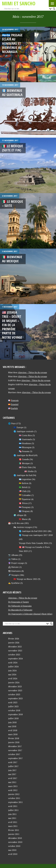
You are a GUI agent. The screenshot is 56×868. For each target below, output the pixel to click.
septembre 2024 (15, 659)
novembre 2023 (15, 690)
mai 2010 (12, 850)
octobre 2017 (14, 754)
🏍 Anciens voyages (23, 527)
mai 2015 (12, 782)
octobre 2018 (14, 710)
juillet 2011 (13, 810)
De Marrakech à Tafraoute (20, 610)
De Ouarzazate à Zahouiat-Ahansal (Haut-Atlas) (30, 614)
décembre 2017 (15, 746)
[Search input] (26, 9)
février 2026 (14, 639)
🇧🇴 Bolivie (24, 483)
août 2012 (13, 790)
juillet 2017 (13, 766)
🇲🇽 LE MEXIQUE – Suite (12, 203)
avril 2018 (13, 730)
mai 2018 (12, 726)
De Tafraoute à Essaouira (20, 606)
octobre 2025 (14, 655)
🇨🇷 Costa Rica (25, 435)
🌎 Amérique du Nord (24, 455)
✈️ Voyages (14, 575)
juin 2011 (12, 814)
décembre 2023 (15, 686)
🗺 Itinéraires (15, 571)
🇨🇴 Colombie (25, 495)
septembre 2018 (15, 714)
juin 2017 (12, 770)
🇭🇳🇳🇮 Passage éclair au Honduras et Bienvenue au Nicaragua (12, 43)
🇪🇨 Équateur (25, 499)
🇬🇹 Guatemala (25, 439)
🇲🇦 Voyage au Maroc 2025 (25, 579)
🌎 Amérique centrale (24, 431)
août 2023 (13, 702)
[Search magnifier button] (54, 9)
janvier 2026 (14, 643)
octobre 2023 (14, 694)
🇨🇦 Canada (24, 459)
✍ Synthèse (14, 583)
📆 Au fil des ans (16, 523)
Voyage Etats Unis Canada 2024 (33, 543)
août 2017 (13, 762)
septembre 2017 (15, 758)
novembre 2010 (15, 842)
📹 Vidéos (13, 559)
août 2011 (13, 806)
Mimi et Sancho (19, 3)
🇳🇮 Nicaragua (25, 447)
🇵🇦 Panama (24, 451)
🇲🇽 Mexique (24, 463)
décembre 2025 (15, 647)
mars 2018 (13, 734)
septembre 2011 (15, 802)
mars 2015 (13, 786)
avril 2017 (13, 778)
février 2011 (14, 830)
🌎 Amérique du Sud (23, 475)
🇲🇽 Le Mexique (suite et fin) (12, 148)
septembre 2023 (15, 698)
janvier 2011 (14, 834)
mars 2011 (13, 826)
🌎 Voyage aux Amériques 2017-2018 (36, 535)
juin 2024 (12, 670)
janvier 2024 (14, 682)
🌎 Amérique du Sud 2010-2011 (33, 531)
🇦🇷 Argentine (25, 479)
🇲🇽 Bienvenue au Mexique (12, 259)
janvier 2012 (14, 794)
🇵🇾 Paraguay (25, 507)
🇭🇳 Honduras (25, 443)
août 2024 (13, 663)
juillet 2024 (13, 666)
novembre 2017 (15, 750)
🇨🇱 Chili (23, 491)
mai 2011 (12, 818)
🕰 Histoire (13, 567)
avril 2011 (13, 822)
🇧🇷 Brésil (23, 487)
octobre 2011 (14, 798)
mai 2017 (12, 774)
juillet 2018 (13, 718)
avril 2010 (13, 854)
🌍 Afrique (18, 515)
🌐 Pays (12, 423)
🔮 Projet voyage (16, 563)
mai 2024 (12, 674)
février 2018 (14, 738)
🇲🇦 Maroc (23, 519)
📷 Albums (13, 555)
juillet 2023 (13, 706)
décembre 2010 (15, 838)
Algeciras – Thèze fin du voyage (32, 372)
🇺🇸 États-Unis (25, 467)
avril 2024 (13, 678)
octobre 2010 (14, 846)
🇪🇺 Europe (18, 427)
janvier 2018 (14, 742)
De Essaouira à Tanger (19, 602)
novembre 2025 (15, 651)
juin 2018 (12, 722)
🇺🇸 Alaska (29, 471)
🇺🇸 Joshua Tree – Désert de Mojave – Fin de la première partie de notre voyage (12, 325)
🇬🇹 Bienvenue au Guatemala (12, 93)
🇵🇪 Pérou (23, 503)
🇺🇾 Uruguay (24, 511)
